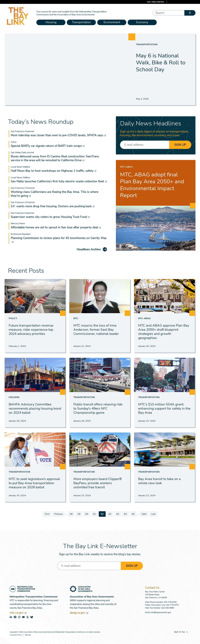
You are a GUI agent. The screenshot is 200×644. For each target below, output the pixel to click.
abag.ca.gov (79, 613)
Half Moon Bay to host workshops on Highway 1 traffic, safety (54, 171)
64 (119, 514)
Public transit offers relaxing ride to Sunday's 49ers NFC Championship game (98, 408)
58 (72, 514)
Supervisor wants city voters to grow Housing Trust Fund (50, 217)
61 (95, 514)
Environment (112, 22)
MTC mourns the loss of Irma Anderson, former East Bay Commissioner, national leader (96, 330)
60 (88, 514)
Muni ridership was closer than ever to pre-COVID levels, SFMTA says (58, 135)
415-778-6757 (172, 605)
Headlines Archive (89, 249)
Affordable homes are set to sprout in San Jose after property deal (56, 227)
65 (126, 514)
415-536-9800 (168, 608)
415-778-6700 (170, 602)
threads (28, 617)
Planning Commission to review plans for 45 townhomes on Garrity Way (59, 240)
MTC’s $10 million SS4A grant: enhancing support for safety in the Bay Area (164, 408)
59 (80, 514)
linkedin (11, 617)
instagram (19, 617)
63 (111, 514)
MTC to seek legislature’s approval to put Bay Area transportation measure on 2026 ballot (34, 483)
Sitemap (28, 635)
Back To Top (180, 632)
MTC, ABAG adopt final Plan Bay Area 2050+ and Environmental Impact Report (152, 185)
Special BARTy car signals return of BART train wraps (48, 146)
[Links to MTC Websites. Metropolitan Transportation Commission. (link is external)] (143, 2)
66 (134, 514)
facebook (15, 617)
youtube (23, 617)
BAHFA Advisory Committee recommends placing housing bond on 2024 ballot (35, 408)
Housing (51, 22)
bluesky (32, 617)
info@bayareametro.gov (161, 612)
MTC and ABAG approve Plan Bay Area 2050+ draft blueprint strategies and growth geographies (164, 332)
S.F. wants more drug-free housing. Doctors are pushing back (53, 206)
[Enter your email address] (145, 145)
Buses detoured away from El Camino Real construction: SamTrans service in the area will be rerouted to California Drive (55, 158)
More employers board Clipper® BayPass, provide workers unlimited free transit (98, 483)
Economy (142, 22)
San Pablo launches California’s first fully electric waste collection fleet (59, 181)
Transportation (81, 22)
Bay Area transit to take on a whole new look (159, 481)
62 (103, 515)
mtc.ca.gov (18, 613)
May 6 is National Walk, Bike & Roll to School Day (161, 63)
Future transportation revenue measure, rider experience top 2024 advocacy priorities (31, 330)
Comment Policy (16, 635)
